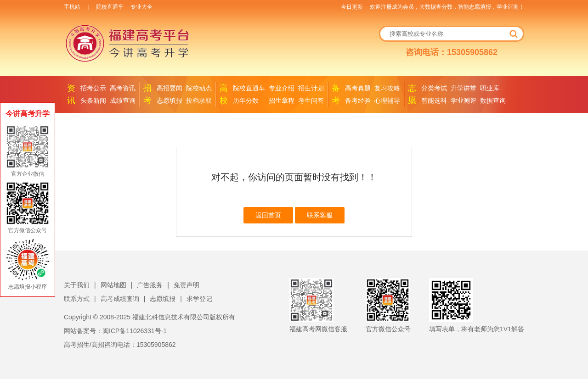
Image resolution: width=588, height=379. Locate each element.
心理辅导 (387, 100)
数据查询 (493, 100)
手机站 (72, 7)
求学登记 (199, 299)
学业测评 (464, 100)
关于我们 (77, 285)
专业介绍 (282, 88)
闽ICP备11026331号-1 (135, 331)
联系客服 (320, 215)
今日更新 (352, 7)
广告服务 (150, 285)
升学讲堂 (464, 88)
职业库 (490, 88)
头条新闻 (93, 100)
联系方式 (77, 299)
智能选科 (434, 100)
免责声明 (187, 285)
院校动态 (199, 88)
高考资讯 (123, 88)
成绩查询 (123, 100)
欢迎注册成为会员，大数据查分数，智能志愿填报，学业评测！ (447, 7)
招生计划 (311, 88)
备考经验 (358, 100)
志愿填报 (170, 100)
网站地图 (113, 285)
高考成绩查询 (120, 299)
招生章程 (282, 100)
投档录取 (199, 100)
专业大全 (141, 7)
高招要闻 (170, 88)
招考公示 (93, 88)
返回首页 (268, 215)
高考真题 (358, 88)
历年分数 (246, 100)
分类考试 (434, 88)
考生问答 (311, 100)
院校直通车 (110, 7)
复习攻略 (387, 88)
